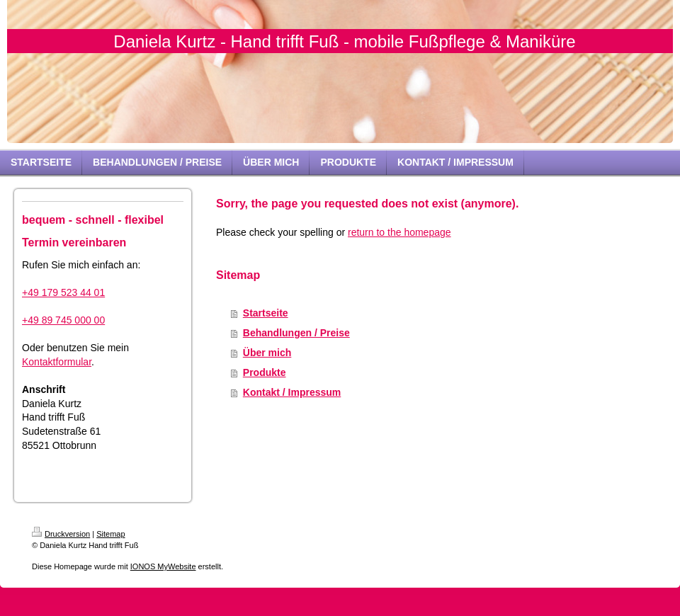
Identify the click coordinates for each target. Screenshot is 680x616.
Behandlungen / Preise (296, 333)
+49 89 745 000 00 (63, 320)
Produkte (265, 372)
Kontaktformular (57, 362)
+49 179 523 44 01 (63, 292)
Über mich (267, 353)
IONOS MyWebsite (163, 566)
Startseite (266, 313)
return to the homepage (399, 232)
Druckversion (61, 534)
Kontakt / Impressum (292, 392)
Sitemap (110, 534)
